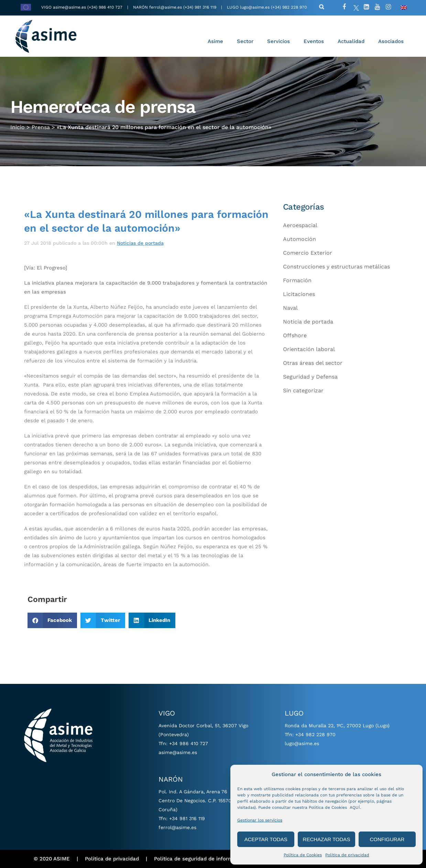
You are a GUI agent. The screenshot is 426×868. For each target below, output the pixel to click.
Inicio (18, 126)
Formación (297, 280)
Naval (290, 308)
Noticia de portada (308, 322)
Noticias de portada (140, 243)
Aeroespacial (300, 225)
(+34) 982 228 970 (289, 7)
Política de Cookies (303, 855)
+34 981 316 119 (187, 818)
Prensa (41, 126)
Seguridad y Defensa (310, 377)
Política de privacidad (347, 855)
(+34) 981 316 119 (200, 7)
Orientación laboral (309, 349)
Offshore (295, 335)
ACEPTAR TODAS (266, 839)
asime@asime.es (69, 7)
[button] (52, 620)
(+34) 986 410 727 (106, 7)
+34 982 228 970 (315, 734)
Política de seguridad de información (200, 859)
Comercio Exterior (308, 253)
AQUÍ (355, 807)
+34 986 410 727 (189, 743)
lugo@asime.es (255, 7)
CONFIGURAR (387, 839)
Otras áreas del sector (313, 363)
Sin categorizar (303, 390)
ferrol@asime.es (166, 7)
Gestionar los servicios (260, 820)
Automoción (299, 239)
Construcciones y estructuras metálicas (336, 267)
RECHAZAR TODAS (327, 839)
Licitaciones (299, 294)
